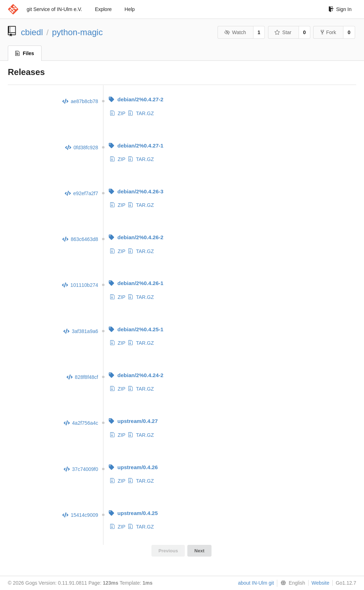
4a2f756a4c (81, 423)
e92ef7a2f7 (81, 193)
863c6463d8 (80, 239)
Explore (103, 9)
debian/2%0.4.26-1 (136, 283)
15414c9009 (80, 515)
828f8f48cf (82, 377)
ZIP (118, 113)
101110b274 (80, 285)
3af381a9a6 (81, 331)
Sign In (340, 9)
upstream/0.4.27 (133, 421)
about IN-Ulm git (256, 583)
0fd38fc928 (82, 147)
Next (199, 551)
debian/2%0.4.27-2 (136, 99)
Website (320, 583)
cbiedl (32, 32)
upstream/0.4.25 (133, 513)
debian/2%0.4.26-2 (136, 237)
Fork (328, 32)
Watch (235, 32)
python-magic (77, 32)
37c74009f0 (81, 469)
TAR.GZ (141, 113)
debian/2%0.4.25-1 (136, 329)
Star (283, 32)
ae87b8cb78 (80, 101)
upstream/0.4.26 (133, 467)
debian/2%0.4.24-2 (136, 375)
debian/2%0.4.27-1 (136, 146)
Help (130, 9)
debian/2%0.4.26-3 (136, 191)
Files (25, 53)
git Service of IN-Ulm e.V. (54, 9)
